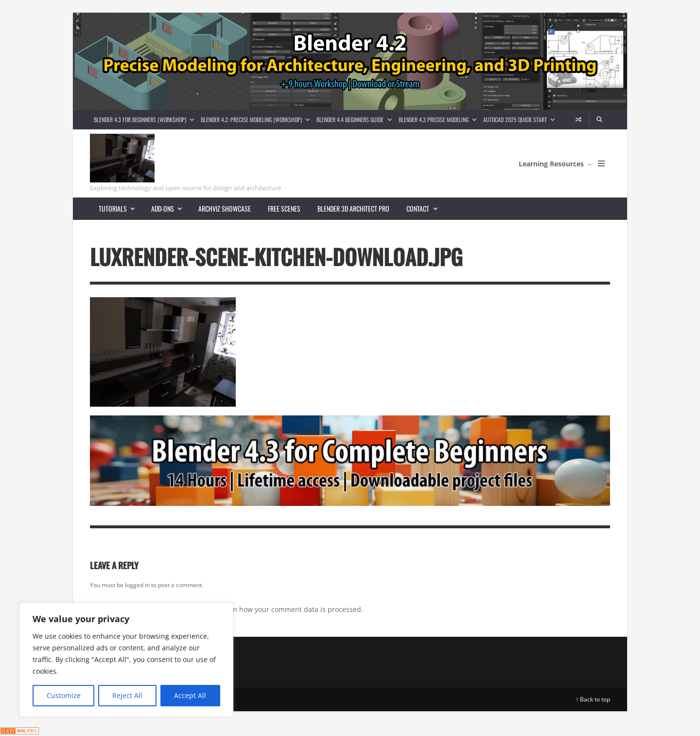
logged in (137, 585)
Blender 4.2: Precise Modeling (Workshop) (257, 119)
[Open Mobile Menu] (601, 163)
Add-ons (171, 208)
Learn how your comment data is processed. (291, 609)
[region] (126, 660)
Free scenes (284, 208)
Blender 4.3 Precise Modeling (439, 119)
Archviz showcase (225, 208)
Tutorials (121, 208)
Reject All (127, 695)
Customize (64, 695)
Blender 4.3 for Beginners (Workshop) (146, 119)
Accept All (190, 695)
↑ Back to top (593, 699)
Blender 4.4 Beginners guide (356, 119)
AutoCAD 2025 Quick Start (521, 119)
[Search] (600, 120)
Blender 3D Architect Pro (353, 208)
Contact (426, 208)
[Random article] (578, 120)
